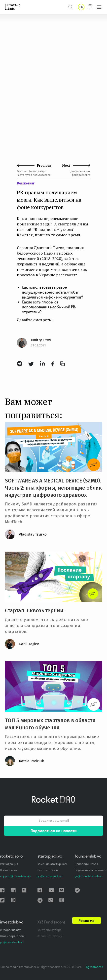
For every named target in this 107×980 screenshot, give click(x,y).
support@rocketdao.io (15, 876)
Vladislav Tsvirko (33, 534)
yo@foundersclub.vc (89, 876)
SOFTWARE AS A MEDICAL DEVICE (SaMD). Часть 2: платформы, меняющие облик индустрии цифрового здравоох (53, 488)
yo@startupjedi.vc (50, 876)
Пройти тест (9, 870)
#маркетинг (26, 183)
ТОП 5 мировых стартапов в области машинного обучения (50, 724)
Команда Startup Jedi (52, 864)
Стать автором (48, 870)
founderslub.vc (88, 856)
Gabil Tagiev (29, 644)
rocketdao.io (11, 856)
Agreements (95, 967)
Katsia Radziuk (31, 761)
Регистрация (9, 864)
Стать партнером (12, 936)
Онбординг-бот (10, 930)
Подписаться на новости (54, 831)
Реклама (87, 920)
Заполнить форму (50, 936)
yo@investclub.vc (12, 942)
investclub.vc (12, 922)
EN (81, 7)
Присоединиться (86, 864)
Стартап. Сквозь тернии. (35, 611)
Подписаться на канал (90, 870)
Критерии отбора (50, 930)
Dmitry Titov (41, 340)
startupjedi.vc (50, 856)
